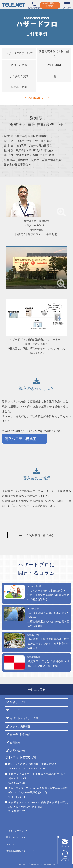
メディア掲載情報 (20, 726)
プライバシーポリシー (17, 831)
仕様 (54, 76)
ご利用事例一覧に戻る (37, 535)
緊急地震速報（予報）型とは (54, 54)
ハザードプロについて (19, 53)
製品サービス (18, 702)
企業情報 (15, 743)
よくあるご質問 (19, 76)
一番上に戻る (37, 690)
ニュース (15, 710)
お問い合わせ (18, 751)
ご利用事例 (54, 65)
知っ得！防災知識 (20, 734)
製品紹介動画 (19, 87)
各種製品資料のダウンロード (20, 851)
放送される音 (19, 65)
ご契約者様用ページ (37, 98)
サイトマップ (13, 844)
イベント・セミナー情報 (24, 718)
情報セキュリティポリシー (19, 837)
